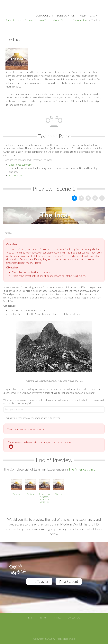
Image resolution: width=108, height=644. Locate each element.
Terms (43, 618)
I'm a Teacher (39, 581)
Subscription (66, 16)
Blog (31, 618)
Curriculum (44, 16)
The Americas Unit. (82, 469)
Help (82, 16)
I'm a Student (69, 581)
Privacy (57, 618)
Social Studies (13, 20)
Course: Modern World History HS (44, 20)
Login (94, 16)
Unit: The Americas (77, 20)
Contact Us (74, 618)
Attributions (16, 175)
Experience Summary (20, 165)
